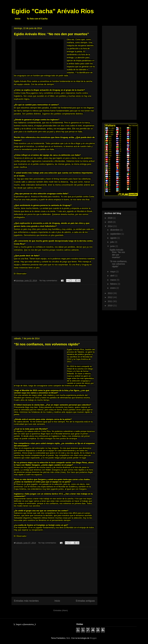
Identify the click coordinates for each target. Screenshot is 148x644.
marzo (114, 280)
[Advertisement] (54, 308)
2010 (110, 306)
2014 (110, 226)
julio (112, 242)
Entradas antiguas (85, 601)
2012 (110, 297)
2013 (110, 293)
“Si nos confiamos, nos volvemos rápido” (47, 344)
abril (113, 276)
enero (113, 288)
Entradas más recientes (26, 601)
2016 (110, 218)
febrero (114, 284)
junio (113, 246)
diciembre (115, 230)
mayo (113, 272)
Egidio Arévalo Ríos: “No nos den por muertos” (52, 34)
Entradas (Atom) (61, 610)
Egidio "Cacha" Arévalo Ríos (53, 11)
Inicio (18, 19)
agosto (114, 238)
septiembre (116, 234)
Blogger (93, 638)
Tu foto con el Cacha (37, 19)
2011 (110, 301)
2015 (110, 222)
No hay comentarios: (49, 281)
